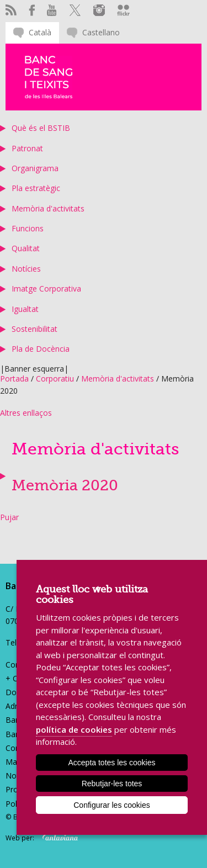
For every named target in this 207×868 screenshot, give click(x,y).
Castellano (101, 32)
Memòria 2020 (65, 486)
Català (40, 32)
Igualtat (25, 309)
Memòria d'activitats (48, 208)
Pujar (9, 517)
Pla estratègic (36, 188)
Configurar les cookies (112, 805)
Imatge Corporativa (46, 289)
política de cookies (74, 729)
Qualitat (26, 248)
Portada (14, 379)
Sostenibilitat (34, 329)
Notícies (26, 269)
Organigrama (35, 168)
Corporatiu (55, 379)
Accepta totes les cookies (112, 763)
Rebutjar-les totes (112, 784)
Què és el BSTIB (41, 128)
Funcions (28, 228)
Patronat (27, 148)
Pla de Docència (41, 349)
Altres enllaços (26, 413)
